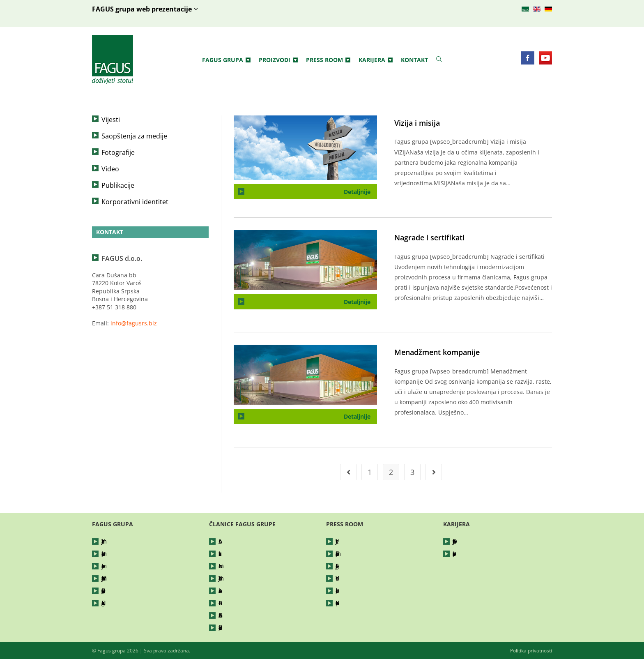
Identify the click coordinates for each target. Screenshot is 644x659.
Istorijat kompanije (127, 566)
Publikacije (118, 185)
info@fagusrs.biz (134, 323)
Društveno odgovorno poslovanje (131, 591)
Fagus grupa (226, 60)
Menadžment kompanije (437, 352)
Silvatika (230, 554)
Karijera (376, 60)
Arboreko (231, 591)
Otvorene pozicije (477, 541)
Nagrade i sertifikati (429, 237)
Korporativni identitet (135, 202)
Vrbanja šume (238, 578)
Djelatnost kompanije (131, 554)
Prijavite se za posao (481, 554)
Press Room (328, 60)
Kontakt (414, 60)
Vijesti (111, 120)
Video (110, 169)
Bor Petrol (232, 603)
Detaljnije (360, 190)
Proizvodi (278, 60)
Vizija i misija (417, 123)
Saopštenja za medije (134, 136)
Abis (224, 541)
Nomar (228, 566)
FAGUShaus (234, 615)
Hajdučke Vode (239, 628)
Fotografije (118, 152)
